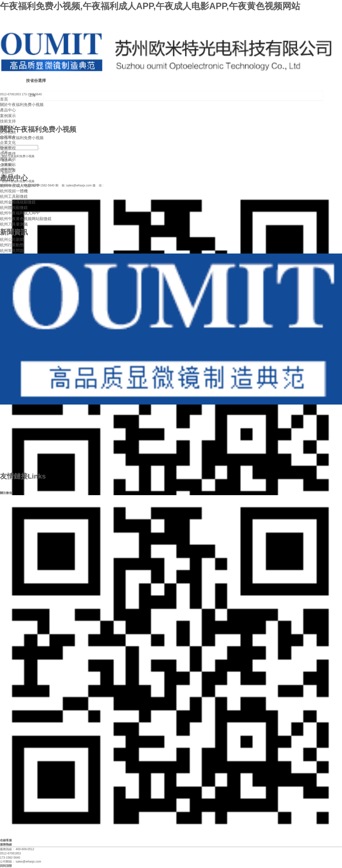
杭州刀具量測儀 (14, 224)
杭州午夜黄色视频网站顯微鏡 (26, 219)
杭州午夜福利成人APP (20, 213)
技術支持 (8, 121)
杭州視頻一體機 (14, 191)
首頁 (4, 99)
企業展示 (8, 165)
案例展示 (8, 116)
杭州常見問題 (12, 251)
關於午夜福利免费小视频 (22, 105)
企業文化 (8, 142)
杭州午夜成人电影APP (20, 186)
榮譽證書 (8, 170)
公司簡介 (8, 137)
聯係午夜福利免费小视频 (22, 138)
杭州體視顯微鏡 (14, 208)
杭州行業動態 (12, 245)
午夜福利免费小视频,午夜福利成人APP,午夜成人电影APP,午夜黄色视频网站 (150, 6)
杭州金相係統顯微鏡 (18, 202)
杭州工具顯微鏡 (14, 196)
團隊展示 (8, 159)
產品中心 (8, 110)
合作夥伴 (8, 154)
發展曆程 (8, 148)
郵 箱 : (74, 185)
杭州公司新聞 (12, 240)
